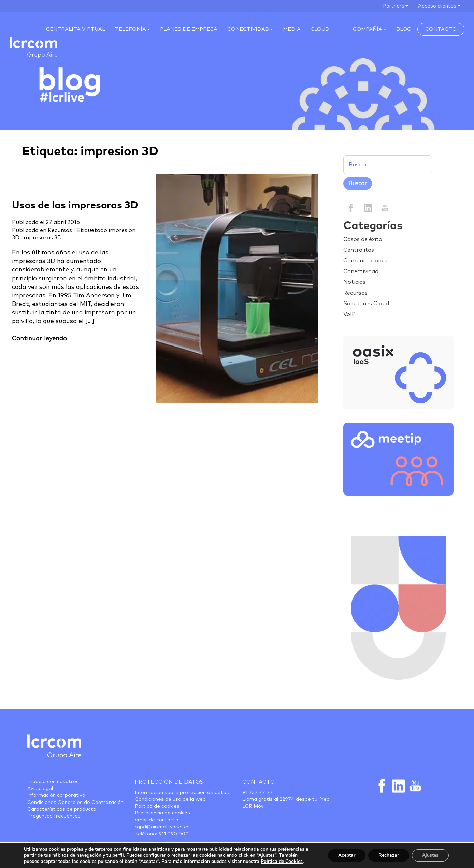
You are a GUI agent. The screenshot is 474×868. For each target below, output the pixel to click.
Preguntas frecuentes (54, 816)
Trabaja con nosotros (53, 782)
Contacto (441, 29)
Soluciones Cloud (366, 304)
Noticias (354, 282)
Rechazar (389, 855)
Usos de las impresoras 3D (75, 205)
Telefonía (131, 29)
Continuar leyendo (39, 339)
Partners (394, 6)
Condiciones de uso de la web (170, 799)
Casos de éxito (363, 239)
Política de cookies (157, 806)
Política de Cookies (282, 861)
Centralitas (359, 250)
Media (292, 29)
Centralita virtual (76, 29)
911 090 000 (174, 834)
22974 (287, 799)
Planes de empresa (189, 29)
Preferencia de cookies (162, 813)
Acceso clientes (437, 6)
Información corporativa (56, 795)
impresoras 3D (42, 238)
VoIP (349, 314)
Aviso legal (40, 789)
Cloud (320, 29)
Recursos (60, 230)
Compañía (368, 29)
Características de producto (62, 809)
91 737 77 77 (257, 793)
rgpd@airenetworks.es (162, 827)
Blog (404, 29)
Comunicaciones (365, 261)
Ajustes (430, 855)
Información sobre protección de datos (182, 793)
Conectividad (248, 29)
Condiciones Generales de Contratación (75, 803)
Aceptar (347, 855)
